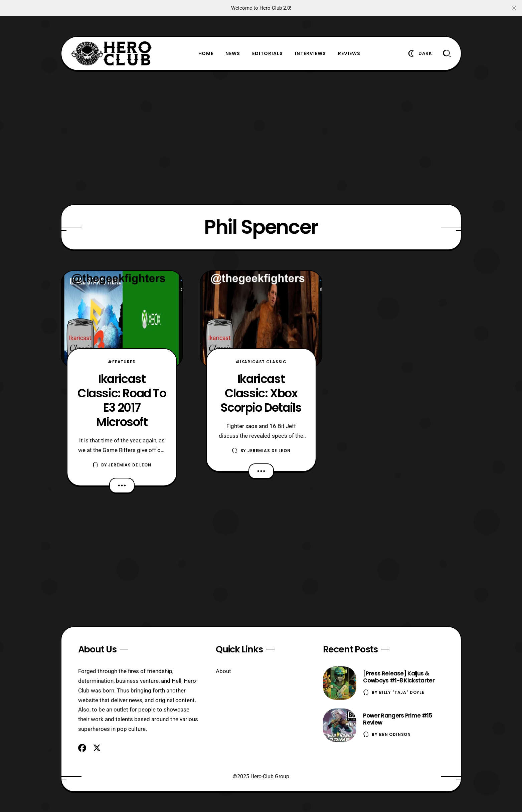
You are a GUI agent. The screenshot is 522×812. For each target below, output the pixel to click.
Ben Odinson (395, 734)
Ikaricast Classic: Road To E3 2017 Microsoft (122, 400)
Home (206, 53)
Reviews (349, 53)
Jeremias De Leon (130, 465)
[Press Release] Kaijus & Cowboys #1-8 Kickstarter (399, 677)
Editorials (268, 53)
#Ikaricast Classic (261, 362)
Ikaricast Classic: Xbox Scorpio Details (261, 393)
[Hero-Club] (112, 53)
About (223, 671)
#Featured (122, 362)
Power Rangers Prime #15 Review (397, 719)
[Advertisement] (261, 138)
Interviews (310, 53)
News (233, 53)
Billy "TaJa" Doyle (402, 692)
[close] (514, 8)
